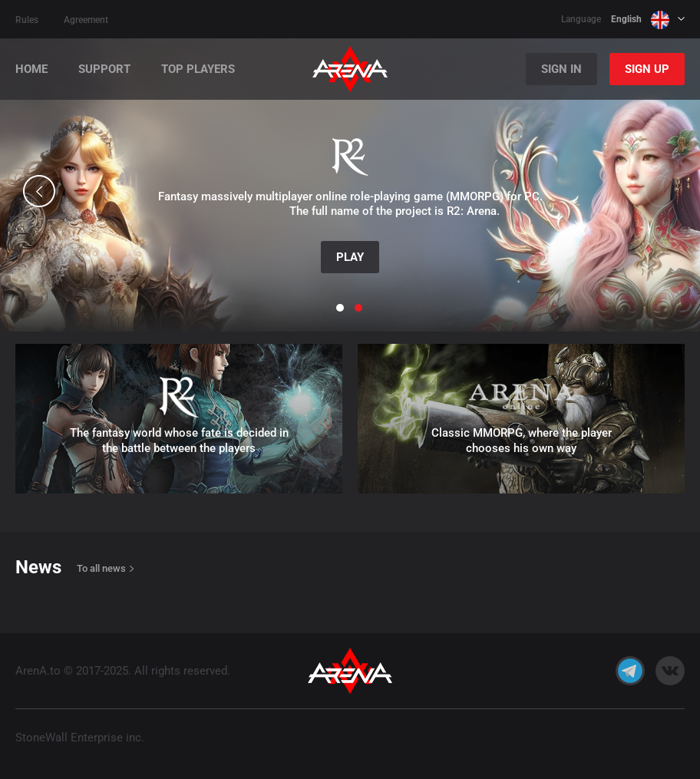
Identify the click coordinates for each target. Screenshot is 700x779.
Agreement (86, 20)
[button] (39, 191)
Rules (27, 20)
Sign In (561, 69)
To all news (101, 568)
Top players (198, 69)
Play (350, 257)
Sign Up (647, 69)
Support (104, 69)
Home (31, 69)
